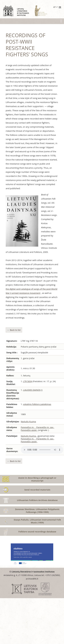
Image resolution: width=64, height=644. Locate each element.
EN (60, 7)
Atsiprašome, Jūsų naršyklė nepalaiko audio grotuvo (42, 450)
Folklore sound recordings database (37, 532)
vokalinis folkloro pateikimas (37, 404)
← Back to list (14, 330)
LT (55, 7)
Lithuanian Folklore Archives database (37, 500)
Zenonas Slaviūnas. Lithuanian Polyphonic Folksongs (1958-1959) (37, 511)
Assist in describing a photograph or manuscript (37, 479)
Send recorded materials (37, 490)
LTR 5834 (28, 381)
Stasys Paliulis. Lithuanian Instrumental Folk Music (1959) (37, 521)
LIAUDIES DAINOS (32, 390)
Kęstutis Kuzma (28, 421)
